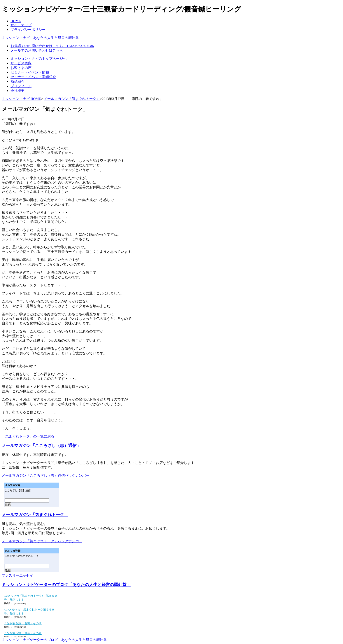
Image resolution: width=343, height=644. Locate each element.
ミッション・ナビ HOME (21, 99)
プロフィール (21, 86)
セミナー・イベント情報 (30, 72)
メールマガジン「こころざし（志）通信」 (41, 445)
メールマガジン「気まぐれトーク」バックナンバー (42, 541)
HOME (16, 21)
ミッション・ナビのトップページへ (38, 59)
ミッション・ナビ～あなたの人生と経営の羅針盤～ (42, 38)
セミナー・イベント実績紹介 (33, 77)
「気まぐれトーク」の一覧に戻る (28, 436)
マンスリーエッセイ (17, 575)
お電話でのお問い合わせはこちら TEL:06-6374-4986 (52, 46)
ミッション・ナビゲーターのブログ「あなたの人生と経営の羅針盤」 (66, 585)
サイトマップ (21, 25)
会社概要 (17, 91)
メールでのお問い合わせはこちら (37, 50)
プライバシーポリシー (28, 30)
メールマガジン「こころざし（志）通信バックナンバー (45, 475)
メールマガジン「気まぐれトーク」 (72, 99)
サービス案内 (21, 63)
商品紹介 (17, 81)
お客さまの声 (21, 68)
